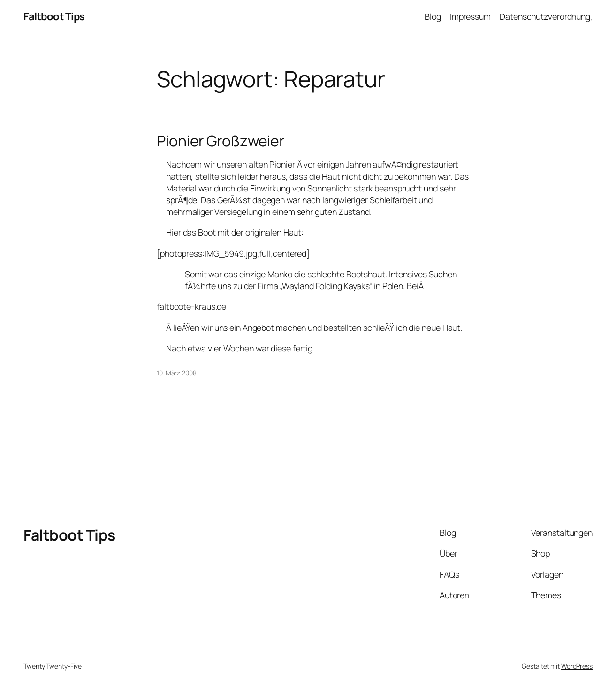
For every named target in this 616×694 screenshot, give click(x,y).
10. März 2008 (177, 373)
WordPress (577, 666)
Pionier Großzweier (221, 141)
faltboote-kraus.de (191, 306)
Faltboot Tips (54, 16)
